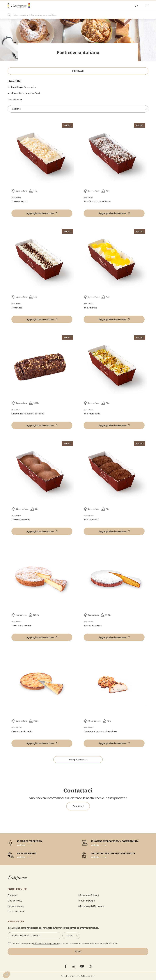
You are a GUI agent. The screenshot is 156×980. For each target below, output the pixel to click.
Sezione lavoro (16, 906)
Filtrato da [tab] (78, 71)
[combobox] (78, 15)
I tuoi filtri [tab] (14, 81)
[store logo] (19, 6)
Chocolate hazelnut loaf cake (28, 414)
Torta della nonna (21, 626)
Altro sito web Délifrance (91, 906)
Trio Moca (17, 308)
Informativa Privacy (88, 895)
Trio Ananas (90, 308)
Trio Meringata (20, 202)
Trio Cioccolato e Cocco (97, 202)
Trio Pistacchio (92, 414)
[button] (42, 213)
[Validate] (78, 951)
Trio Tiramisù (91, 520)
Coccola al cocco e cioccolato (100, 732)
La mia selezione (136, 6)
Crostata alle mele (22, 732)
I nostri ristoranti (16, 911)
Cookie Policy (15, 901)
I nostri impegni (86, 901)
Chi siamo (13, 895)
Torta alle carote (93, 626)
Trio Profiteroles (21, 520)
